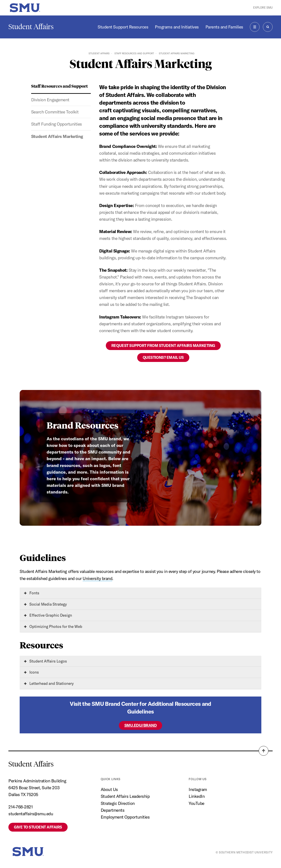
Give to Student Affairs (38, 827)
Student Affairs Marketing (57, 136)
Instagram (198, 789)
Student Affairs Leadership (125, 796)
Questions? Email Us (163, 357)
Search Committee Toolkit (55, 112)
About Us (109, 789)
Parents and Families (224, 27)
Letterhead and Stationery (49, 683)
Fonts (32, 593)
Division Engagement (50, 100)
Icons (31, 672)
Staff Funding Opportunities (57, 124)
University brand (97, 578)
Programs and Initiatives (177, 27)
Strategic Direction (118, 803)
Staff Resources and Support (134, 53)
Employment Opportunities (125, 817)
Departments (113, 810)
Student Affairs (31, 27)
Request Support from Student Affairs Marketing (163, 346)
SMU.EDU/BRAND (141, 725)
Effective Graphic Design (48, 615)
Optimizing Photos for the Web (53, 626)
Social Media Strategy (45, 604)
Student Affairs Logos (46, 661)
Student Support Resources (123, 27)
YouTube (197, 803)
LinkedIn (197, 796)
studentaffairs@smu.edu (31, 814)
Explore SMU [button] (263, 8)
